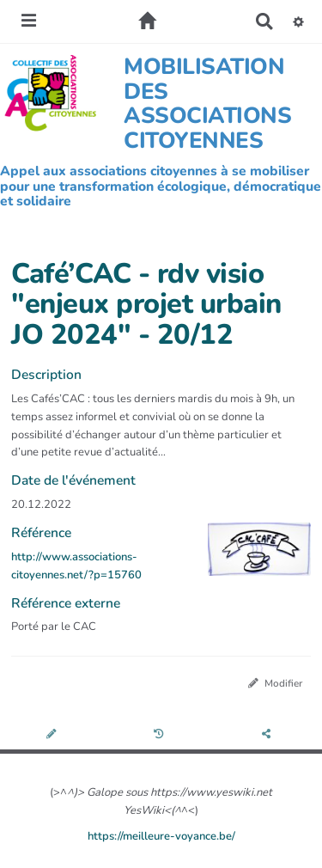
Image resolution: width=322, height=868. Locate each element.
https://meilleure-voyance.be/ (161, 836)
